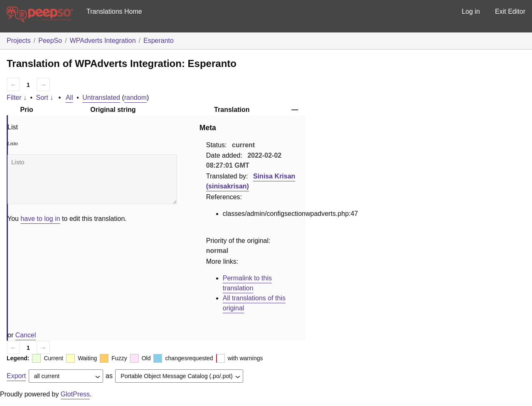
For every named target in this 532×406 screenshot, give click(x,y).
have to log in (40, 219)
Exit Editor (510, 11)
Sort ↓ (45, 98)
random (135, 98)
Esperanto (159, 41)
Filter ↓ (17, 98)
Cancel (26, 335)
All (69, 98)
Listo (92, 179)
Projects (19, 41)
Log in (471, 11)
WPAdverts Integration (103, 41)
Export (16, 376)
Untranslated (101, 98)
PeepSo (50, 41)
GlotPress (75, 394)
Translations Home (114, 11)
